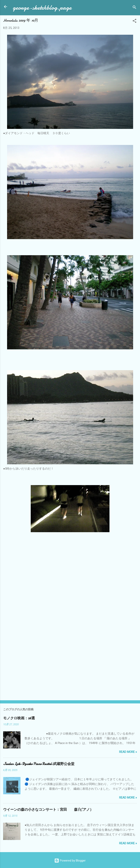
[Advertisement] (70, 667)
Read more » (128, 752)
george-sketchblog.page (42, 8)
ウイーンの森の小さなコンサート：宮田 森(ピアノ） (48, 810)
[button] (134, 21)
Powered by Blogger (70, 861)
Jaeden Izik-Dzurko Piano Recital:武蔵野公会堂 (39, 764)
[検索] (134, 8)
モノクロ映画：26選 (19, 718)
